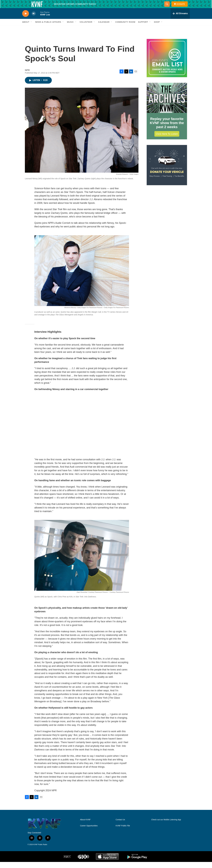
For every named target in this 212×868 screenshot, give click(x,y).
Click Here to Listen (167, 140)
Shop (157, 28)
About (26, 28)
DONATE (182, 7)
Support (143, 28)
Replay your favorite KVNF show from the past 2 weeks (167, 129)
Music (70, 28)
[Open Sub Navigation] (31, 28)
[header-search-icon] (168, 7)
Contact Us (120, 826)
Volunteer (86, 28)
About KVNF (85, 826)
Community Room (125, 28)
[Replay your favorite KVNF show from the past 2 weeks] (167, 104)
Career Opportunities (89, 832)
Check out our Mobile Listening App (166, 826)
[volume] (34, 20)
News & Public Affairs (48, 28)
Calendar (104, 28)
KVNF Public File (123, 832)
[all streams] (180, 20)
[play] (26, 20)
